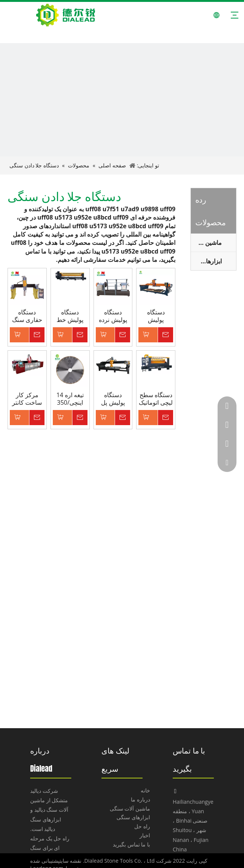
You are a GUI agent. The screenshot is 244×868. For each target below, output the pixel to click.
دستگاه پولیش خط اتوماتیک (70, 316)
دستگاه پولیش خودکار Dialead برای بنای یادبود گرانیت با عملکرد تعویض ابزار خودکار (156, 316)
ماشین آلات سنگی (130, 808)
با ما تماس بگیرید (131, 844)
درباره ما (140, 799)
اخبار (145, 835)
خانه (145, 790)
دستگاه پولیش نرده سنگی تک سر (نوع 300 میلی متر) (113, 316)
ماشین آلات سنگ (206, 243)
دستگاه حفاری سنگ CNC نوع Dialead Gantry (27, 316)
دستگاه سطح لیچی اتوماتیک (156, 399)
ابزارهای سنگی (206, 261)
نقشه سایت (71, 861)
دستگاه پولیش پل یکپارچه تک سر (113, 399)
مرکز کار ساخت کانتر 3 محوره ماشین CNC (27, 399)
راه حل (142, 826)
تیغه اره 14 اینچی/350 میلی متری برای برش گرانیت (70, 399)
